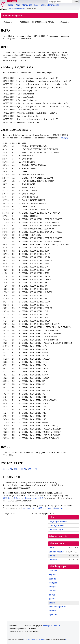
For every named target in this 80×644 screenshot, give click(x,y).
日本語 (52, 595)
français (53, 583)
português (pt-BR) (57, 607)
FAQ (36, 5)
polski (52, 603)
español (53, 579)
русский (53, 615)
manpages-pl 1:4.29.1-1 (51, 626)
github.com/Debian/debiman (34, 639)
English (52, 575)
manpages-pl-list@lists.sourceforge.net (43, 508)
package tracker (57, 525)
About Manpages (24, 5)
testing (11, 8)
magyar (53, 587)
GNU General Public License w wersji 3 (23, 498)
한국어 (52, 599)
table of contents (58, 536)
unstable (53, 560)
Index (11, 5)
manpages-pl (20, 8)
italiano (53, 591)
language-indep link (58, 522)
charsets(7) (20, 469)
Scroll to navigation (12, 16)
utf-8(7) (32, 469)
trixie (51, 548)
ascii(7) (64, 138)
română (53, 611)
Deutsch (53, 571)
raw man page (56, 529)
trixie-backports (56, 552)
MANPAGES (12, 1)
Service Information (50, 5)
